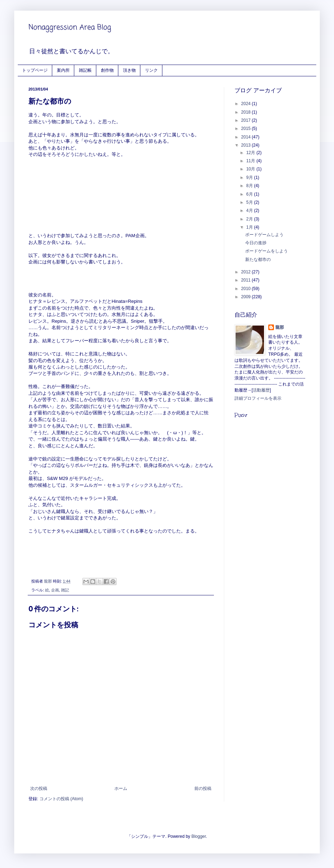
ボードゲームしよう (264, 235)
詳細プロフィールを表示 (258, 398)
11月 (251, 161)
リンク (151, 70)
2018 (247, 112)
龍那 (280, 327)
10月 (251, 169)
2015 (247, 129)
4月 (250, 211)
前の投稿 (203, 788)
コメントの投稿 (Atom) (61, 799)
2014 (247, 137)
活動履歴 (261, 390)
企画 (55, 590)
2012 (247, 272)
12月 (251, 153)
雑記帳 (85, 70)
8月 (250, 186)
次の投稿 (39, 788)
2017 (247, 120)
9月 (250, 178)
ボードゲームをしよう (266, 251)
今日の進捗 (256, 243)
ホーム (121, 788)
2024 (247, 104)
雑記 (65, 590)
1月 (250, 227)
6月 (250, 194)
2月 (250, 219)
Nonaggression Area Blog (70, 28)
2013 (247, 145)
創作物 (107, 70)
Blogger (199, 836)
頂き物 (129, 70)
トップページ (35, 70)
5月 (250, 202)
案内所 (63, 70)
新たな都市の (258, 260)
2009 (247, 297)
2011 (247, 280)
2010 (247, 289)
